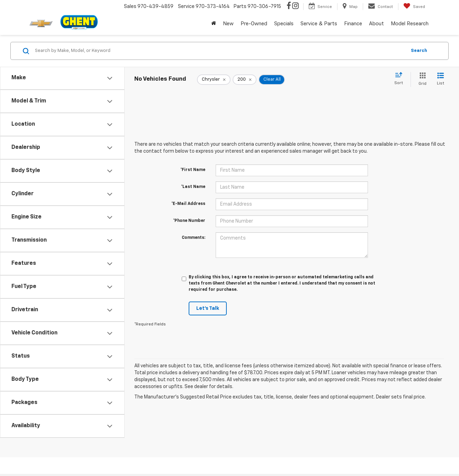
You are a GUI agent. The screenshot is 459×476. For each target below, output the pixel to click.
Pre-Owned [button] (254, 24)
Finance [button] (353, 24)
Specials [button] (284, 24)
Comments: (193, 238)
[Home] (214, 24)
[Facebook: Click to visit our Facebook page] (289, 7)
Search (419, 51)
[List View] (440, 79)
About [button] (376, 24)
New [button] (228, 24)
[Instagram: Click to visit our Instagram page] (295, 7)
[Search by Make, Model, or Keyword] (220, 51)
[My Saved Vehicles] (414, 7)
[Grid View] (421, 79)
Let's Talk (208, 308)
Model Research (410, 24)
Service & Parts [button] (319, 24)
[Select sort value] (401, 79)
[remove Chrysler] (214, 80)
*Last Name (193, 187)
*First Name (193, 170)
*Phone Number (189, 221)
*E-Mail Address (188, 204)
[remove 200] (245, 80)
